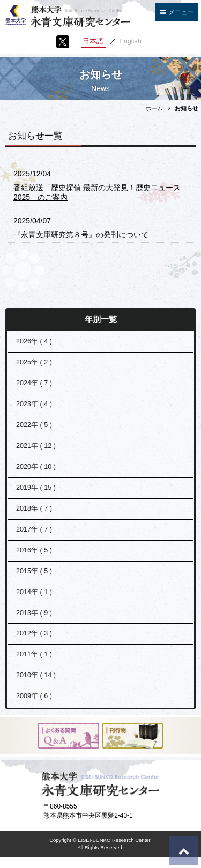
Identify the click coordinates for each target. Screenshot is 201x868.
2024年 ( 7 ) (34, 383)
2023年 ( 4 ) (34, 404)
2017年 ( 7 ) (34, 529)
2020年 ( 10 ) (36, 467)
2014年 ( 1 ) (34, 592)
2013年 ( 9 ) (34, 613)
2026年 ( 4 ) (34, 341)
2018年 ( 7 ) (34, 508)
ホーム (154, 108)
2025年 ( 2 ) (34, 362)
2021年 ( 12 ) (36, 446)
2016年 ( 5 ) (34, 550)
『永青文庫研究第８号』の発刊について (81, 235)
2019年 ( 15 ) (36, 488)
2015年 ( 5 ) (34, 571)
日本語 (93, 41)
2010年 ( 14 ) (36, 675)
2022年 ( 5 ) (34, 425)
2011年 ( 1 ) (34, 654)
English (130, 41)
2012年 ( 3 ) (34, 633)
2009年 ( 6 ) (34, 696)
